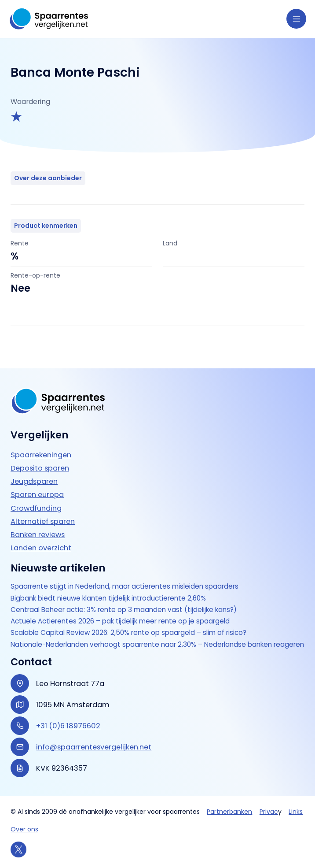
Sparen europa (37, 486)
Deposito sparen (40, 459)
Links (296, 812)
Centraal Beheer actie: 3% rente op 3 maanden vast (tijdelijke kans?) (128, 601)
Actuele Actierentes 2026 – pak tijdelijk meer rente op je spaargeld (124, 612)
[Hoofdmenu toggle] (296, 19)
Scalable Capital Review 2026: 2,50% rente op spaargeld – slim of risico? (132, 624)
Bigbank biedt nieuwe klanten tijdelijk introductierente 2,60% (113, 589)
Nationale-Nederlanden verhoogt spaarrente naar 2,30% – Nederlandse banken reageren (147, 640)
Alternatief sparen (43, 512)
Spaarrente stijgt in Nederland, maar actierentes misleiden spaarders (129, 578)
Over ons (24, 829)
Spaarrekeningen (41, 446)
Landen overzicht (41, 539)
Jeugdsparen (34, 473)
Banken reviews (38, 525)
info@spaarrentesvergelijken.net (94, 747)
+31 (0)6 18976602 (68, 726)
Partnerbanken (229, 812)
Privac (269, 812)
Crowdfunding (36, 499)
